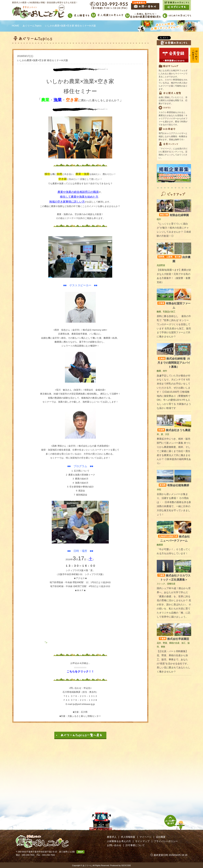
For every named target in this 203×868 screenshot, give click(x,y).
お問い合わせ (114, 845)
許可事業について (135, 845)
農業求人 (112, 837)
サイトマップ (142, 841)
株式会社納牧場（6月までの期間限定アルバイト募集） (174, 363)
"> (80, 643)
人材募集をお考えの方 (119, 841)
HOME (16, 26)
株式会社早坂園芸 (174, 639)
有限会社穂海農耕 (174, 485)
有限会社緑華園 (174, 215)
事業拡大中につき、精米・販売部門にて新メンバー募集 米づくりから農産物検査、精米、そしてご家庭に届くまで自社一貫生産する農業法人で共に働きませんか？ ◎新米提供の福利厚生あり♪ (174, 451)
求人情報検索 (128, 837)
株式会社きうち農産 (174, 430)
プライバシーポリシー (166, 841)
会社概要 (161, 837)
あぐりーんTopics (32, 26)
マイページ (145, 837)
